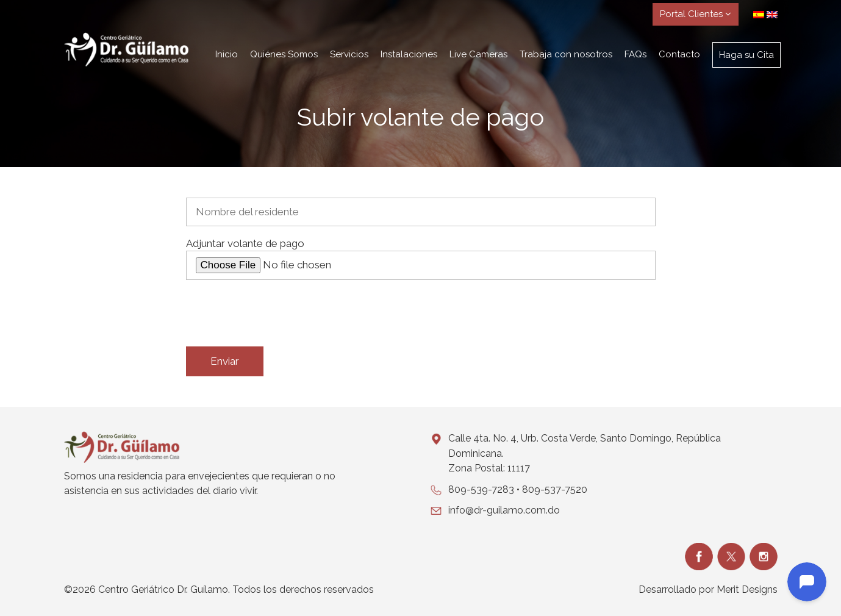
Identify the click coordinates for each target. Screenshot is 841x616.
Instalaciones (409, 54)
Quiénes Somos (284, 54)
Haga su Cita (746, 55)
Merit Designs (747, 589)
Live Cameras (478, 54)
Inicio (227, 54)
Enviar (225, 361)
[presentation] (279, 313)
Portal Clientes (696, 14)
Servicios (349, 54)
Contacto (679, 54)
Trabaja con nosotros (566, 54)
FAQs (635, 54)
